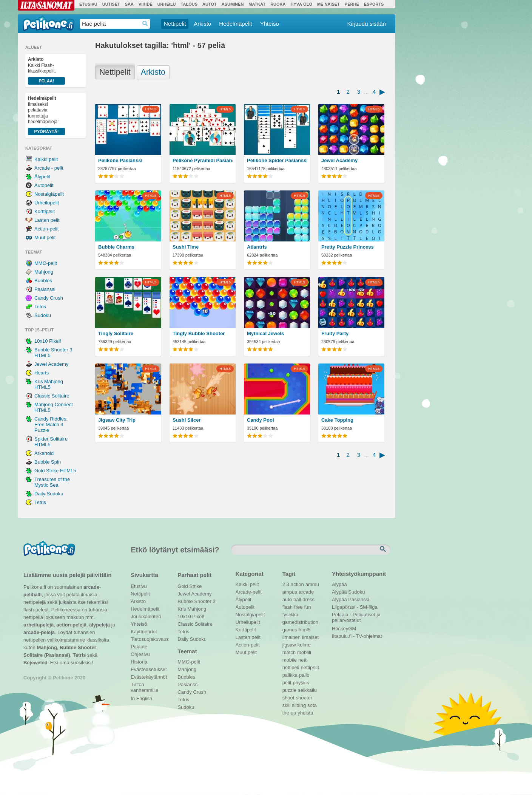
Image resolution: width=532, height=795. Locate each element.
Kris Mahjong (192, 609)
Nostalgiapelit (49, 194)
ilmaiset (310, 637)
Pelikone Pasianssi (120, 160)
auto (287, 599)
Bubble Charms (116, 247)
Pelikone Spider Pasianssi (277, 160)
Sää (129, 4)
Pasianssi (45, 289)
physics (301, 683)
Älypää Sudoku (348, 592)
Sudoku (43, 315)
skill (287, 705)
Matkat (257, 4)
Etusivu (88, 4)
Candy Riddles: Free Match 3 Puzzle (51, 425)
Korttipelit (45, 211)
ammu (312, 584)
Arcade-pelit (249, 592)
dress (308, 599)
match (289, 652)
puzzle (290, 690)
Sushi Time (186, 247)
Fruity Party (335, 333)
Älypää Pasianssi (351, 599)
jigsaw (289, 645)
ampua (290, 592)
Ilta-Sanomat (46, 5)
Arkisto (202, 24)
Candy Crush (49, 298)
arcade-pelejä (39, 632)
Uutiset (111, 4)
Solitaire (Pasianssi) (47, 655)
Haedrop (145, 24)
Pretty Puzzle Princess (348, 247)
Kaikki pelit (46, 159)
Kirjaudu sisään (366, 24)
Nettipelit (175, 24)
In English (141, 698)
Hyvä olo (301, 4)
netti (303, 660)
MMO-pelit (46, 263)
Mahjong (44, 272)
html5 (305, 630)
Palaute (139, 647)
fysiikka (291, 615)
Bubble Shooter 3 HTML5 (53, 353)
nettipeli (291, 667)
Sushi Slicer (187, 420)
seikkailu (307, 690)
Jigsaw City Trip (117, 420)
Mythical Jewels (265, 333)
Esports (374, 4)
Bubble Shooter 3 (196, 601)
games (290, 630)
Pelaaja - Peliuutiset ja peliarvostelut (356, 616)
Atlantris (257, 247)
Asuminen (233, 4)
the (286, 713)
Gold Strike (190, 586)
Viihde (146, 4)
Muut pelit (45, 237)
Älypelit (42, 177)
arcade (306, 592)
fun (308, 607)
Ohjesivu (140, 654)
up (293, 713)
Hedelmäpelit (236, 24)
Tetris (40, 307)
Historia (139, 662)
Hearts (42, 373)
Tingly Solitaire (116, 333)
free (298, 607)
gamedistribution (300, 622)
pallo (304, 675)
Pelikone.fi (49, 23)
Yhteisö (270, 24)
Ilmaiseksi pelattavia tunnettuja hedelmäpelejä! (46, 115)
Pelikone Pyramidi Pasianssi (203, 160)
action (297, 584)
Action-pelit (46, 229)
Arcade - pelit (49, 168)
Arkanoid (44, 453)
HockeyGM (344, 629)
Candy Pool (261, 420)
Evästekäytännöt (149, 677)
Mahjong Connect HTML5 (54, 407)
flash (288, 607)
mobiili (304, 652)
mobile (290, 660)
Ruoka (278, 4)
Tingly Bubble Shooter (199, 333)
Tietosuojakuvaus (149, 639)
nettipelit (310, 667)
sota (312, 705)
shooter (304, 698)
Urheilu (167, 4)
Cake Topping (337, 420)
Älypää (339, 584)
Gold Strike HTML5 (55, 471)
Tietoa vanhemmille (144, 685)
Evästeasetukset (149, 669)
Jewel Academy (51, 364)
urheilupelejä (39, 625)
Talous (189, 4)
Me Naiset (328, 4)
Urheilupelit (47, 203)
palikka (290, 675)
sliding (299, 705)
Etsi (384, 549)
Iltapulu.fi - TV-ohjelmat (357, 636)
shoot (288, 698)
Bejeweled (35, 663)
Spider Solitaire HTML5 (51, 442)
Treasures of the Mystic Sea (52, 482)
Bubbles (43, 281)
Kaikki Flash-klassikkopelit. (46, 71)
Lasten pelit (47, 220)
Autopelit (44, 185)
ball (297, 599)
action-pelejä (71, 625)
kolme (304, 645)
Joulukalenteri (146, 616)
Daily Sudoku (49, 494)
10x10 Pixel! (48, 341)
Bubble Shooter (78, 647)
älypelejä (99, 625)
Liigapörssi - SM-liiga (355, 607)
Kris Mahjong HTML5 (49, 384)
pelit (287, 683)
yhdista (305, 713)
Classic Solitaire (52, 396)
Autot (210, 4)
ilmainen (291, 637)
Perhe (352, 4)
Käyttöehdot (144, 632)
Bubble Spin (48, 462)
